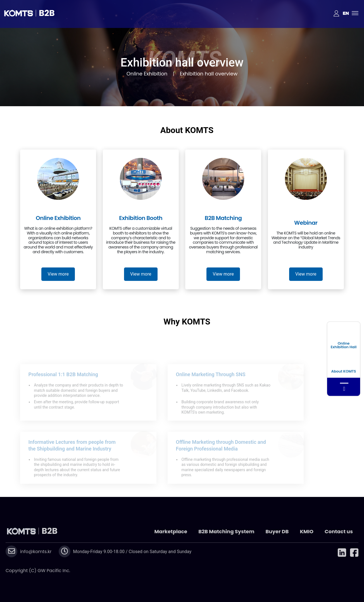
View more (58, 274)
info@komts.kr (36, 552)
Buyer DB (277, 531)
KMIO (307, 531)
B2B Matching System (226, 531)
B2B (47, 13)
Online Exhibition (147, 74)
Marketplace (171, 531)
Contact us (339, 531)
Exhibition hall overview (209, 74)
